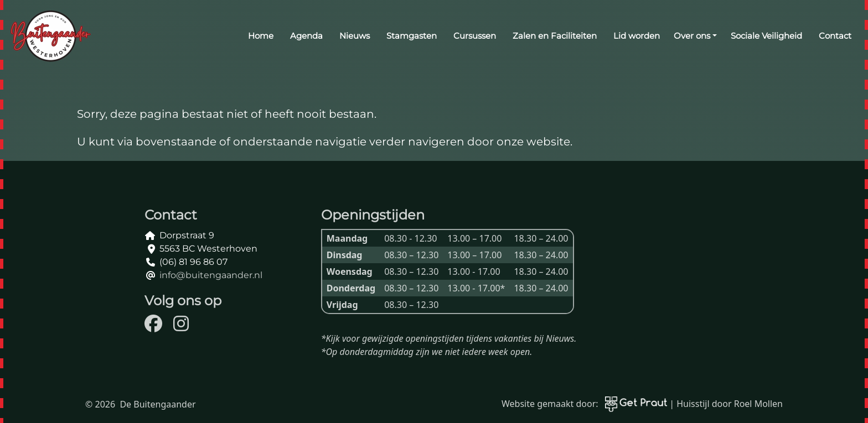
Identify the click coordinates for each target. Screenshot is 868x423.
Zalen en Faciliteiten (555, 36)
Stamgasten (412, 36)
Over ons (692, 36)
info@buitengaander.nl (211, 275)
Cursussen (475, 36)
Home (261, 36)
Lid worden (637, 36)
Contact (835, 36)
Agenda (306, 36)
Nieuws (355, 36)
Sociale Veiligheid (766, 36)
